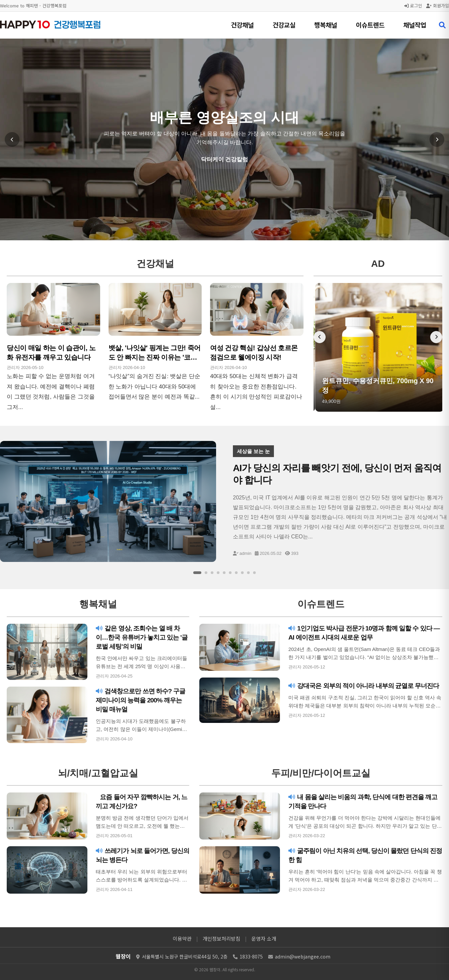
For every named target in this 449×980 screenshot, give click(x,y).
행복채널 (326, 25)
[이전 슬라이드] (12, 139)
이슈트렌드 (370, 25)
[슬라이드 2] (206, 573)
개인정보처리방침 (221, 935)
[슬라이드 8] (242, 573)
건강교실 (284, 25)
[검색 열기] (442, 25)
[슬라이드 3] (212, 573)
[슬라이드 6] (230, 573)
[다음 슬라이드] (437, 139)
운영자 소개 (264, 935)
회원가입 (438, 6)
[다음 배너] (436, 337)
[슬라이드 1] (197, 573)
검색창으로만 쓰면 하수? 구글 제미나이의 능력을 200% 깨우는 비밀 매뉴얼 (142, 699)
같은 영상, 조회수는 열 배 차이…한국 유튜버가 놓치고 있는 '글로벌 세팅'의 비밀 (140, 637)
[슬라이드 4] (218, 573)
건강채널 (242, 25)
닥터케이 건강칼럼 (225, 159)
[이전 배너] (320, 337)
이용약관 (182, 935)
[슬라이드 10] (254, 573)
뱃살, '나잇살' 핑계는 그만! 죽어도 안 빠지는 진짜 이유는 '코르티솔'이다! (155, 357)
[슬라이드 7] (236, 573)
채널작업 (415, 25)
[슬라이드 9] (248, 573)
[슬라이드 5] (224, 573)
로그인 (413, 6)
